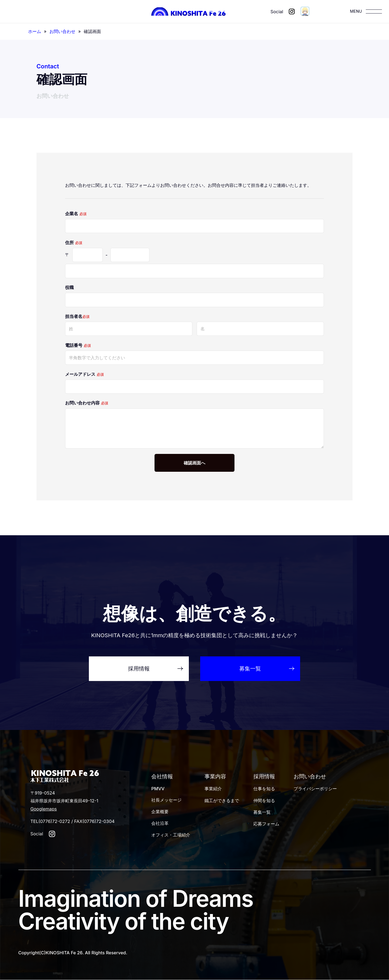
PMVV (158, 789)
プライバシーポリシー (315, 789)
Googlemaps (44, 809)
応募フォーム (266, 824)
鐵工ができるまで (222, 800)
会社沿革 (160, 823)
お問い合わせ (62, 31)
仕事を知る (264, 789)
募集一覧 (262, 812)
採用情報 (264, 776)
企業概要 (160, 812)
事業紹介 (213, 789)
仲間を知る (264, 800)
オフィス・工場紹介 (171, 835)
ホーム (35, 31)
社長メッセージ (166, 800)
